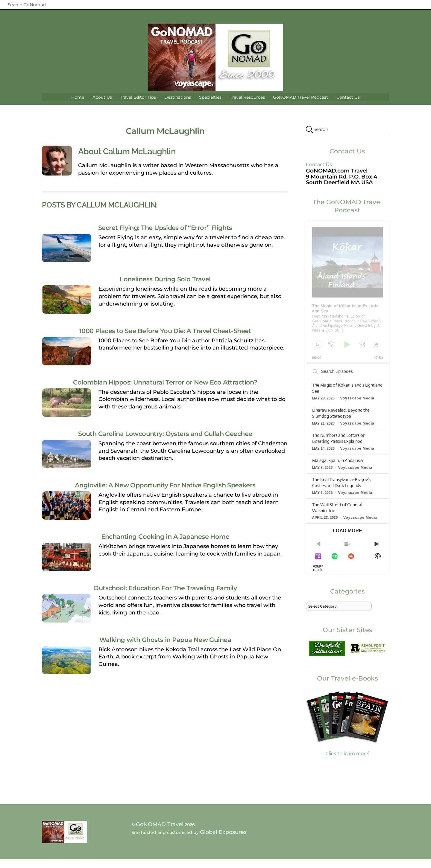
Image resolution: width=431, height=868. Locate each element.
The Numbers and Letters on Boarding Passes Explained (339, 447)
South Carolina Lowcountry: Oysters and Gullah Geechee (165, 442)
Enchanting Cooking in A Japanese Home (165, 545)
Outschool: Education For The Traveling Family (165, 597)
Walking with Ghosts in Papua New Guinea (165, 648)
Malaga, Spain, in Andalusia (338, 469)
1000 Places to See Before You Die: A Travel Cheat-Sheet (165, 339)
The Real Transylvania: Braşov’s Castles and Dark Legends (342, 491)
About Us (102, 106)
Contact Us (348, 106)
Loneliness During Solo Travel (165, 288)
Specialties (210, 106)
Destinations (178, 106)
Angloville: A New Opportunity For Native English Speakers (165, 494)
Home (78, 106)
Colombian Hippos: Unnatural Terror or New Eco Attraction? (165, 391)
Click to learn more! (347, 732)
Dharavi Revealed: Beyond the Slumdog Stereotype (341, 422)
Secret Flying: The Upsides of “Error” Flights (165, 237)
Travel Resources (247, 106)
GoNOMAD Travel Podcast (301, 106)
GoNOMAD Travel (160, 833)
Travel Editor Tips (138, 106)
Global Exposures (223, 841)
